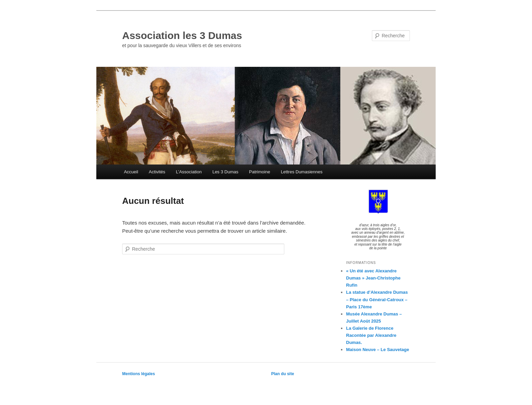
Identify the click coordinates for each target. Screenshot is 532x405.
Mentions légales (139, 374)
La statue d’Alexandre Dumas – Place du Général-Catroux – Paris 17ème (377, 299)
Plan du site (282, 374)
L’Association (189, 172)
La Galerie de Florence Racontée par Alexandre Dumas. (371, 335)
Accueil (131, 172)
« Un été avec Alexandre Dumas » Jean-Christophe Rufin (373, 278)
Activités (157, 172)
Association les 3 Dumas (182, 35)
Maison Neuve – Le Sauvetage (378, 350)
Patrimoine (260, 172)
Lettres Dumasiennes (302, 172)
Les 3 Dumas (225, 172)
